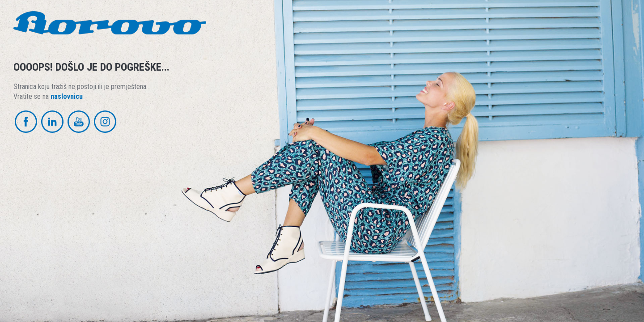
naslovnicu (67, 96)
